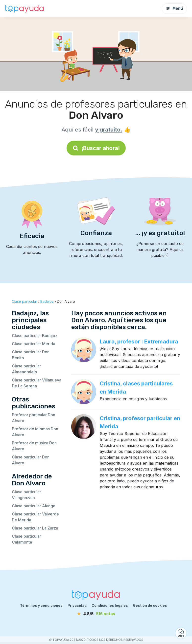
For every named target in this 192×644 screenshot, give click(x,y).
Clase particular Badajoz (35, 336)
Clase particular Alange (34, 506)
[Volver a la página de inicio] (25, 9)
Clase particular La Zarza (35, 528)
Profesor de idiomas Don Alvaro (35, 432)
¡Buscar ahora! (96, 148)
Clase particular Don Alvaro (31, 460)
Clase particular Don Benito (31, 355)
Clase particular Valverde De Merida (35, 517)
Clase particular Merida (34, 344)
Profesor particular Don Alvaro (34, 418)
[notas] (96, 614)
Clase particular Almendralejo (26, 369)
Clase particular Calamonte (26, 539)
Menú (174, 9)
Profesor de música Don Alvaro (34, 446)
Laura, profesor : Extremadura (139, 341)
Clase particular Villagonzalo (26, 495)
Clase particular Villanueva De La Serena (37, 383)
